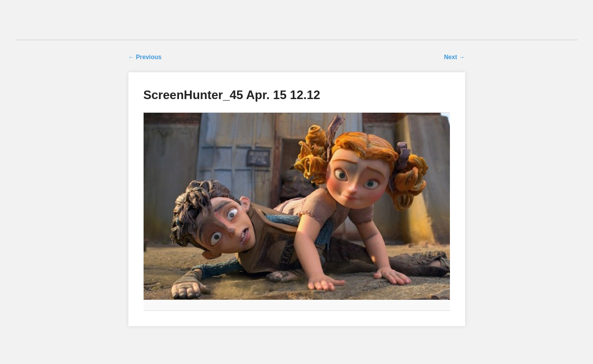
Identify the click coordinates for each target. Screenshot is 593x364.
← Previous (145, 57)
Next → (454, 57)
